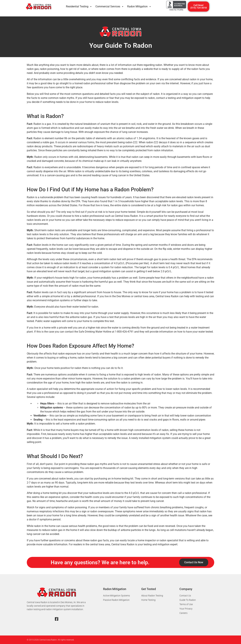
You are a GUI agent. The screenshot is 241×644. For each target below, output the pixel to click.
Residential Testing (79, 7)
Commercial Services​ (110, 7)
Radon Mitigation (139, 7)
